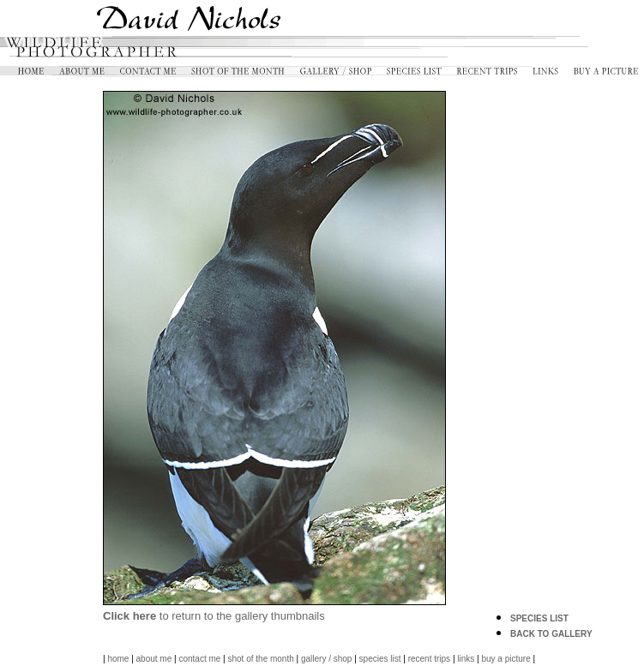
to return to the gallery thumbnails (214, 616)
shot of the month (261, 659)
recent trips (429, 659)
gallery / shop (326, 659)
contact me (199, 659)
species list (380, 659)
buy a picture (506, 659)
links (466, 659)
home (118, 659)
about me (154, 659)
